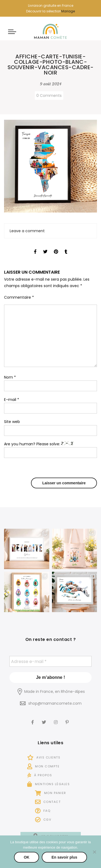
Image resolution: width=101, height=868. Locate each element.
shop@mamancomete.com (55, 703)
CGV (43, 820)
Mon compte (43, 766)
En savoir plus (64, 857)
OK (27, 857)
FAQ (43, 811)
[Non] (94, 852)
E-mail (12, 400)
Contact (48, 802)
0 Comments (49, 96)
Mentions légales (48, 784)
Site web (12, 422)
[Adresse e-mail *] (50, 661)
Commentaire (19, 297)
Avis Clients (44, 757)
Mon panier (51, 793)
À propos (40, 775)
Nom (10, 377)
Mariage (68, 11)
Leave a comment (27, 231)
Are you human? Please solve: (50, 450)
